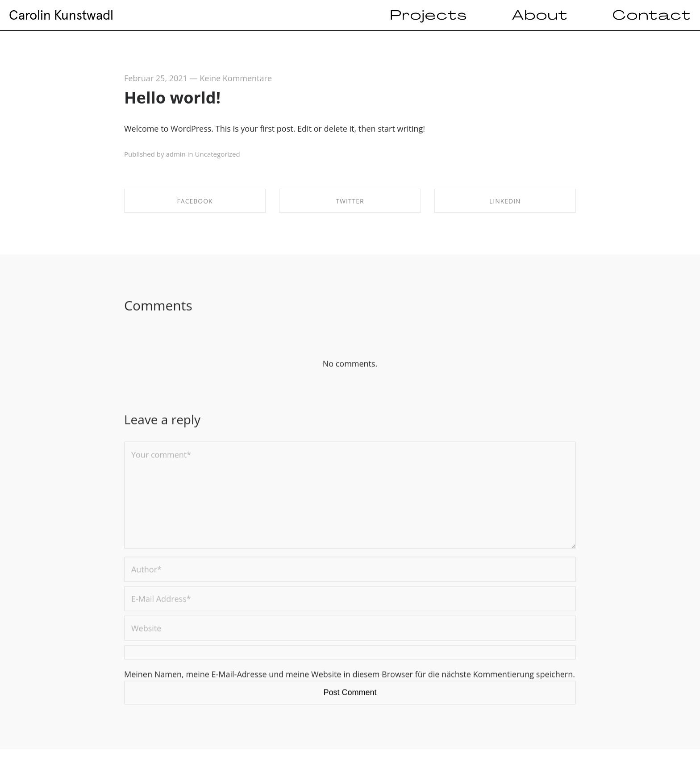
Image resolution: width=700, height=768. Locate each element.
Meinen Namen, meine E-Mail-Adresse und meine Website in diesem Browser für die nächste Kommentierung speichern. (350, 678)
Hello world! (172, 98)
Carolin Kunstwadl (61, 15)
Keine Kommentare (236, 78)
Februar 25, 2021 (156, 78)
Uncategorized (218, 154)
